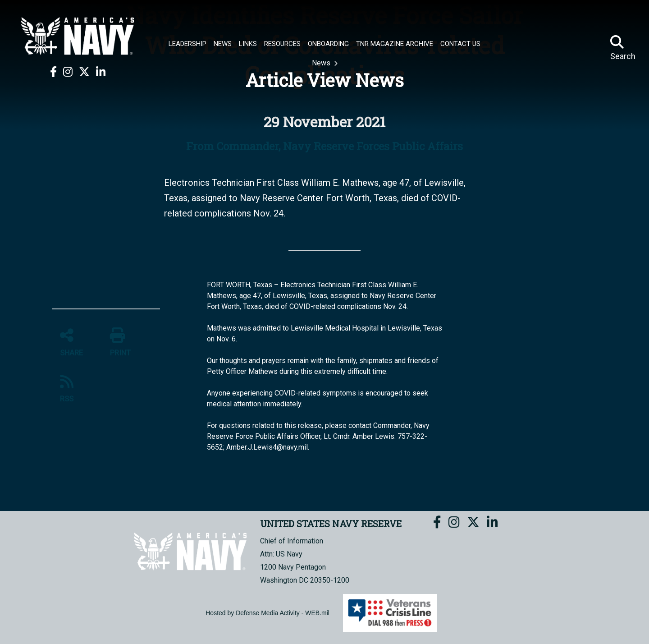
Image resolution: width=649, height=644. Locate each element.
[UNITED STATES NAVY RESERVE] (78, 36)
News (322, 63)
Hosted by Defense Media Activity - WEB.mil (267, 613)
